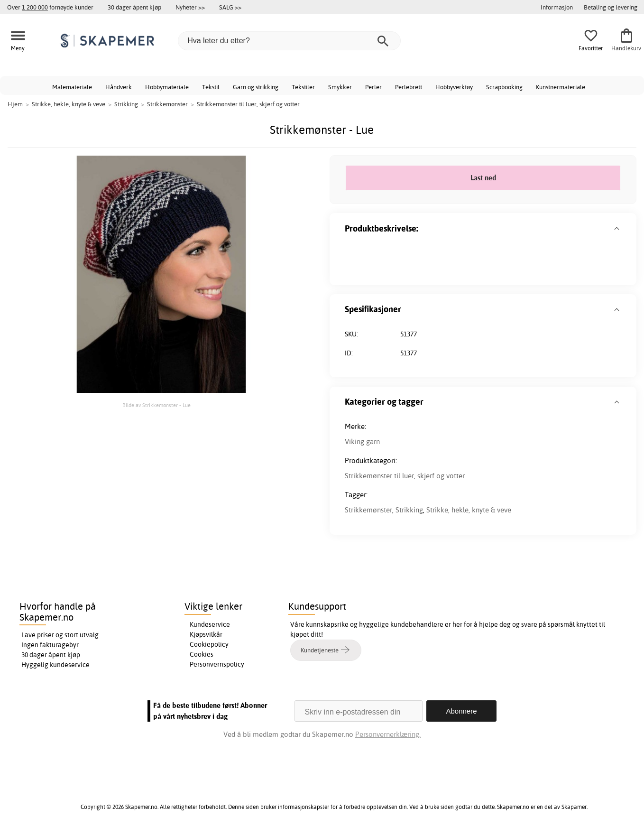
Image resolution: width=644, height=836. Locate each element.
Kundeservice (210, 624)
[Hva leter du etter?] (289, 41)
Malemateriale (72, 87)
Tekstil (211, 87)
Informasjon (557, 7)
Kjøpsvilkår (206, 634)
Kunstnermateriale (561, 87)
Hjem (15, 104)
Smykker (340, 87)
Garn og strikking (256, 87)
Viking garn (362, 441)
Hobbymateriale (167, 87)
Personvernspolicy (217, 664)
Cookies (202, 654)
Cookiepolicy (209, 644)
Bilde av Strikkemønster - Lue (156, 405)
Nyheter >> (190, 7)
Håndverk (119, 87)
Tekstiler (303, 87)
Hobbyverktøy (454, 87)
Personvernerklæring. (388, 734)
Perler (373, 87)
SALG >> (230, 7)
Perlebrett (409, 87)
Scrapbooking (504, 87)
